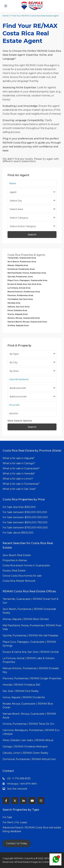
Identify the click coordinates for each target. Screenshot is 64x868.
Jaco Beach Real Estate (17, 555)
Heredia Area (14, 303)
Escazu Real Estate (14, 571)
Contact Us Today (17, 843)
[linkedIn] (23, 801)
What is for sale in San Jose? (19, 489)
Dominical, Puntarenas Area (21, 269)
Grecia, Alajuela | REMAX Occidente (24, 697)
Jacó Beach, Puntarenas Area (22, 262)
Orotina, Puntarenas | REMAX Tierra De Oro (28, 724)
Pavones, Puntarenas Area (20, 295)
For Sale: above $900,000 (18, 533)
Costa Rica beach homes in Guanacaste (26, 565)
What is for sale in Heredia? (19, 474)
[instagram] (41, 801)
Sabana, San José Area (19, 307)
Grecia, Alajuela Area (18, 314)
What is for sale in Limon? (18, 479)
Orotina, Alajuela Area (18, 326)
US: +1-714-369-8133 (19, 778)
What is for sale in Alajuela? (19, 458)
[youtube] (32, 801)
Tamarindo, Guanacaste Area (22, 258)
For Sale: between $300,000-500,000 (25, 517)
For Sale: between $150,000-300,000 (25, 512)
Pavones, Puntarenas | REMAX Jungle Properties (32, 678)
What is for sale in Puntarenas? (21, 484)
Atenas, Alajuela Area (18, 265)
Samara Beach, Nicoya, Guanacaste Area (27, 322)
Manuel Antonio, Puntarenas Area (24, 292)
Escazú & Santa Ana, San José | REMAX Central (31, 652)
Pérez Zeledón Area (17, 310)
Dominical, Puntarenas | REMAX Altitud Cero (29, 759)
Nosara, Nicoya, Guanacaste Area (24, 318)
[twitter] (15, 801)
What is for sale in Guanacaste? (21, 468)
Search (32, 235)
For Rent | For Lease (15, 822)
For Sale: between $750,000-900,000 (25, 528)
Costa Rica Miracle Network (19, 581)
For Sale (7, 817)
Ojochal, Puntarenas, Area (20, 277)
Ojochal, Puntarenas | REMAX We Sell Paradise (30, 635)
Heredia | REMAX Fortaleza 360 (21, 685)
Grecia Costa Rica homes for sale (22, 576)
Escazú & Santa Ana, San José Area (24, 284)
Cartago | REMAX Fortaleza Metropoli (25, 747)
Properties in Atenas (15, 560)
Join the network (17, 789)
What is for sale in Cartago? (19, 463)
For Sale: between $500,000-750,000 (25, 522)
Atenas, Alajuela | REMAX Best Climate (26, 619)
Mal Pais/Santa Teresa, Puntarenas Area (27, 273)
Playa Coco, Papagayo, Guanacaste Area (27, 280)
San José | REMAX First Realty (21, 691)
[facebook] (6, 801)
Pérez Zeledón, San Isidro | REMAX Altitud (28, 740)
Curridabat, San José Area (20, 299)
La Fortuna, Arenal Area (19, 288)
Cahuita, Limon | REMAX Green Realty (25, 753)
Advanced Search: (14, 828)
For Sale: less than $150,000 (19, 507)
